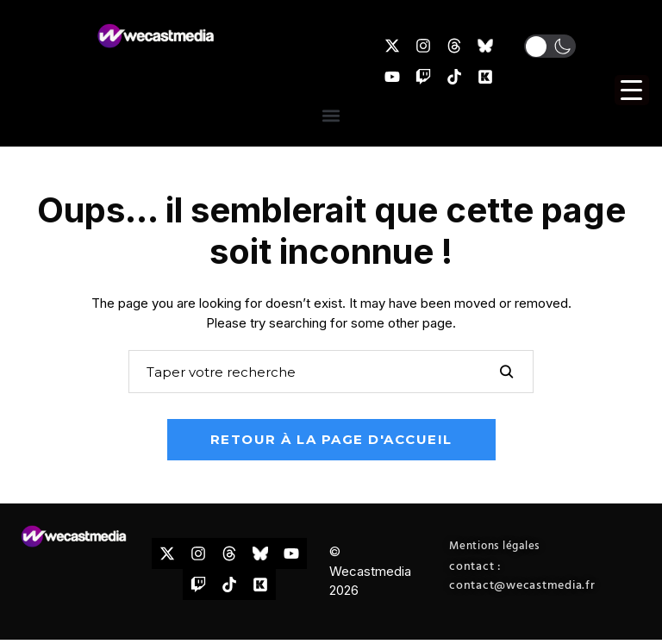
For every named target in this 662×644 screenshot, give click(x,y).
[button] (550, 46)
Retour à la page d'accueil (331, 439)
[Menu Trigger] (632, 90)
